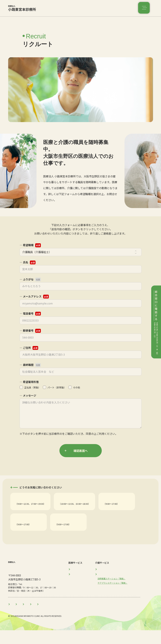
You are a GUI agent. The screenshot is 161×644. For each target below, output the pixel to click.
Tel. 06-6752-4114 (25, 508)
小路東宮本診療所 (19, 10)
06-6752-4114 (30, 598)
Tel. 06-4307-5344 (69, 508)
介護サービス (109, 587)
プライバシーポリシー (75, 434)
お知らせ (64, 617)
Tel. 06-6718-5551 (113, 508)
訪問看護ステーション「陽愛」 (33, 529)
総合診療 (20, 504)
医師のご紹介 (46, 617)
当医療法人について (21, 617)
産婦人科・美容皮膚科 (71, 504)
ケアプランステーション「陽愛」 (82, 529)
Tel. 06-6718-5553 (25, 533)
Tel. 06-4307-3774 (73, 533)
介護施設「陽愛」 (113, 504)
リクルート (96, 617)
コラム (80, 617)
